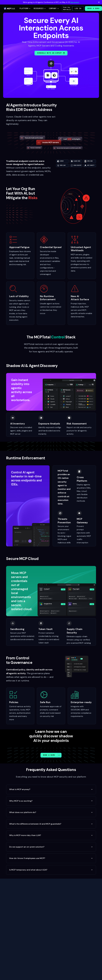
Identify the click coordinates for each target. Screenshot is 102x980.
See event (75, 2)
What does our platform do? (51, 812)
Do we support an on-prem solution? (51, 847)
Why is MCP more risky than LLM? (51, 835)
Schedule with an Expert (51, 53)
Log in (78, 8)
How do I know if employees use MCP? (51, 858)
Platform (25, 8)
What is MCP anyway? (51, 789)
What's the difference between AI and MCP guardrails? (51, 824)
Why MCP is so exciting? (51, 801)
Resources (40, 8)
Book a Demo (93, 8)
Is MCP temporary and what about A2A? (51, 870)
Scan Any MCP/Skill (67, 8)
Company (54, 8)
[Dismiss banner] (99, 2)
